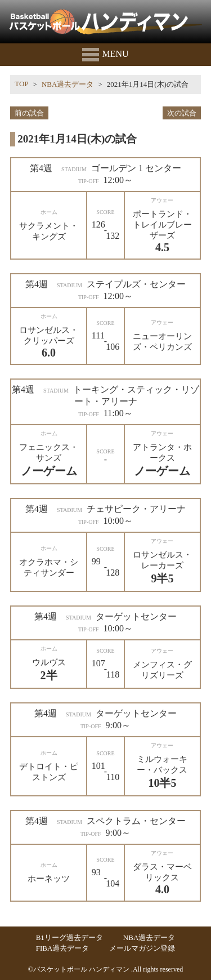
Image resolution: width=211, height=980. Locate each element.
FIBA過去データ (63, 948)
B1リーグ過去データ (69, 937)
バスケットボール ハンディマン (81, 969)
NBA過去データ (68, 84)
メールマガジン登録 (142, 948)
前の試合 (29, 113)
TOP (21, 84)
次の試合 (182, 113)
